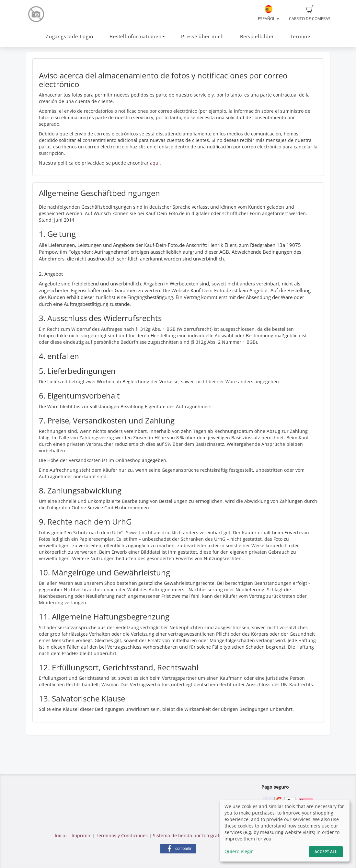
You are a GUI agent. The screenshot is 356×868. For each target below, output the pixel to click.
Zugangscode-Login (69, 36)
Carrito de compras (310, 13)
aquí (155, 163)
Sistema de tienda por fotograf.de (189, 835)
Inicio (61, 835)
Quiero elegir (239, 851)
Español (269, 13)
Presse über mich (202, 36)
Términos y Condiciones (122, 835)
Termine (300, 36)
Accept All (326, 852)
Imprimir (81, 835)
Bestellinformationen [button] (137, 36)
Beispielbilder (257, 36)
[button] (178, 849)
